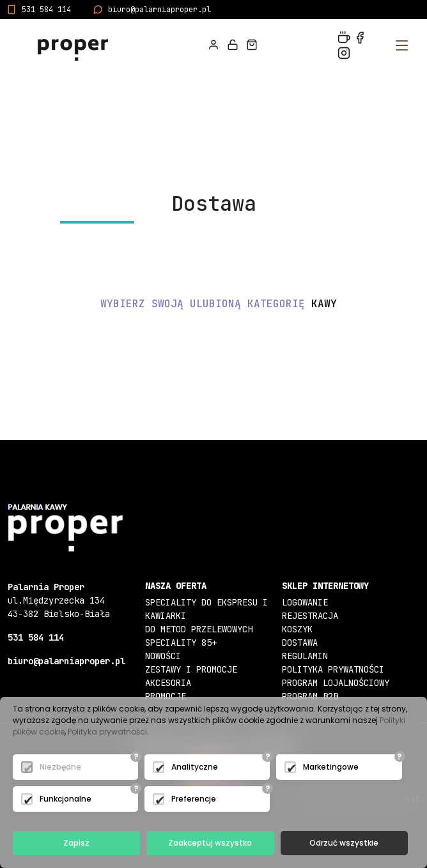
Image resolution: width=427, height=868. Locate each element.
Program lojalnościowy (336, 683)
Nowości (163, 656)
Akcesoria (168, 683)
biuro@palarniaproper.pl (159, 10)
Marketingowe (331, 767)
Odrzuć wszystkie (344, 843)
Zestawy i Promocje (191, 669)
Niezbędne (60, 767)
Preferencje (194, 799)
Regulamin (305, 656)
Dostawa (300, 643)
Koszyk (297, 629)
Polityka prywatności (333, 669)
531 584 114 (46, 10)
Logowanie (305, 602)
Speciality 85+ (181, 643)
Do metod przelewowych (199, 629)
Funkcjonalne (66, 799)
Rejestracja (310, 616)
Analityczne (195, 767)
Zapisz (76, 843)
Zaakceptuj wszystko (210, 843)
